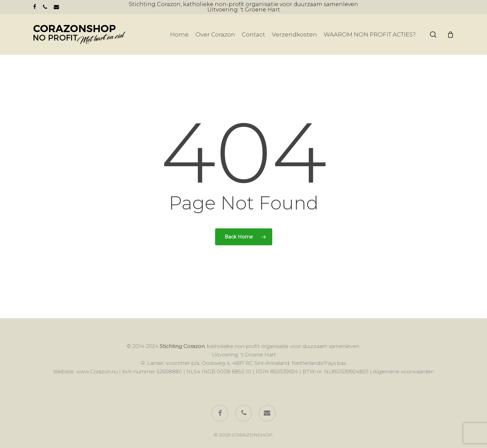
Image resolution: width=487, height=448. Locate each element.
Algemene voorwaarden (403, 371)
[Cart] (450, 34)
